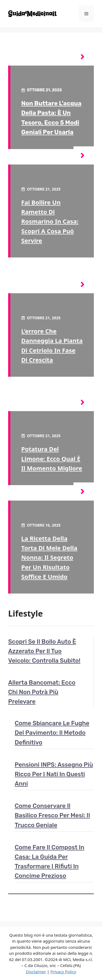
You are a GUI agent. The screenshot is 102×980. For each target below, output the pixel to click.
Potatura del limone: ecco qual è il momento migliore (52, 458)
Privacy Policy (63, 972)
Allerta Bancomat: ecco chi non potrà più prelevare (42, 692)
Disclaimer (36, 972)
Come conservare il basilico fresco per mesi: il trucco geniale (52, 815)
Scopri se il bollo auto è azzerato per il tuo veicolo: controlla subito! (44, 651)
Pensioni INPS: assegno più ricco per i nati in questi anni (54, 774)
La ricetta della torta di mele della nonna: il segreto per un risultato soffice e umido (49, 557)
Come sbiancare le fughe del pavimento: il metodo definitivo (52, 733)
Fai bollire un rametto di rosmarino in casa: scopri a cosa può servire (50, 221)
